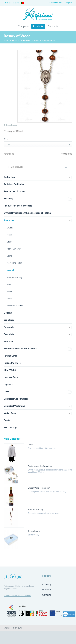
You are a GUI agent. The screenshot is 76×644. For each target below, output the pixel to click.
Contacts (53, 26)
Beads (9, 292)
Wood (36, 40)
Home (6, 40)
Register (69, 3)
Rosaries (27, 40)
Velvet (10, 299)
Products (38, 26)
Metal (9, 235)
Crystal (10, 228)
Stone (9, 256)
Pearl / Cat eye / (14, 249)
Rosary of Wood (49, 40)
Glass (9, 242)
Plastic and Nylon (14, 263)
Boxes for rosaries (15, 306)
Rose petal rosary (14, 278)
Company (23, 26)
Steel (9, 285)
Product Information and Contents (17, 596)
